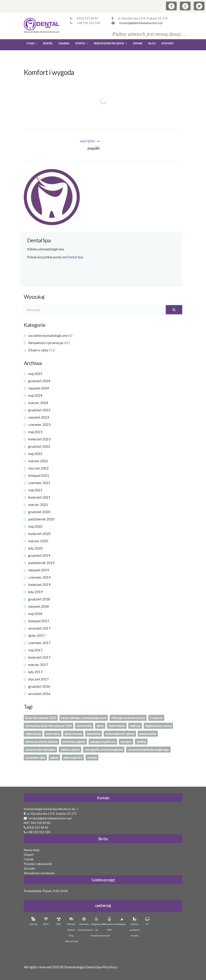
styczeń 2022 (38, 468)
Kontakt (168, 43)
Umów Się (103, 906)
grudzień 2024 (39, 381)
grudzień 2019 (39, 555)
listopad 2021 (39, 475)
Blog (152, 43)
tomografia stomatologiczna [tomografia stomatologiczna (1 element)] (104, 750)
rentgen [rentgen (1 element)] (126, 742)
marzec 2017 (38, 664)
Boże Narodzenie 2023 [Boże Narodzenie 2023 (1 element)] (41, 718)
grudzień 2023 (39, 410)
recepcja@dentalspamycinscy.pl (141, 23)
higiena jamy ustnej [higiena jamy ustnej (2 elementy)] (158, 726)
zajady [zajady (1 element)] (54, 757)
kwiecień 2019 (39, 584)
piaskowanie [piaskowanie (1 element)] (148, 734)
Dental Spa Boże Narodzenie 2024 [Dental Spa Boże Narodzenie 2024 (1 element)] (49, 726)
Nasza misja (32, 850)
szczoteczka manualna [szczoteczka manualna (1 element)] (40, 750)
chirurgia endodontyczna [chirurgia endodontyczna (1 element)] (128, 718)
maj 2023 (35, 432)
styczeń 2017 (38, 679)
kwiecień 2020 (39, 534)
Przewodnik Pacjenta (110, 43)
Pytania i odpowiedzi (38, 864)
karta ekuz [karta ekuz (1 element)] (53, 734)
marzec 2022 (38, 461)
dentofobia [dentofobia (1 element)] (84, 726)
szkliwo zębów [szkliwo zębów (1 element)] (70, 750)
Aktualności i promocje (46, 343)
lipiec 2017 (37, 635)
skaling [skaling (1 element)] (141, 742)
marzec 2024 (38, 403)
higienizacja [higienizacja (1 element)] (33, 734)
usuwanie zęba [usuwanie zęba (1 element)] (35, 757)
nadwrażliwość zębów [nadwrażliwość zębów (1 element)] (120, 734)
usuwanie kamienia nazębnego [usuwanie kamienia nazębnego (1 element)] (148, 750)
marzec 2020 (38, 541)
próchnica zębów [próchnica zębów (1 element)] (74, 742)
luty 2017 (35, 672)
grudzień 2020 (39, 512)
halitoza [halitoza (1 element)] (135, 726)
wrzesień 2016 (39, 694)
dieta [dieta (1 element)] (100, 726)
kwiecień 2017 (39, 657)
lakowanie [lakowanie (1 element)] (94, 734)
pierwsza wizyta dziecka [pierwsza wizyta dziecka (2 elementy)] (41, 742)
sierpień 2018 (39, 606)
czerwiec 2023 (39, 424)
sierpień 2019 (39, 570)
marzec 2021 (38, 504)
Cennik (138, 43)
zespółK (93, 148)
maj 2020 (35, 526)
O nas (32, 43)
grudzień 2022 (39, 446)
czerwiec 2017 (39, 643)
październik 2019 (41, 563)
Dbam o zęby (38, 350)
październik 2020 (41, 519)
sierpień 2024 (39, 388)
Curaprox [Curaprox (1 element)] (156, 718)
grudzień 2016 (39, 686)
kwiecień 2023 (39, 439)
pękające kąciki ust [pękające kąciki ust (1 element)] (103, 742)
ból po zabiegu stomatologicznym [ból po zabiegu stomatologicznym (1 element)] (84, 718)
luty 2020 (35, 548)
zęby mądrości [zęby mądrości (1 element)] (73, 757)
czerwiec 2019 (39, 577)
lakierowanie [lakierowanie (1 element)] (73, 734)
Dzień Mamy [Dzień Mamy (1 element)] (117, 726)
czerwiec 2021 (39, 483)
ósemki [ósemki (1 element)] (92, 757)
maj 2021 (35, 490)
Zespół (48, 43)
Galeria (64, 43)
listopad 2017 (39, 621)
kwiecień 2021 (39, 497)
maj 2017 (35, 650)
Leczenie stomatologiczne (48, 335)
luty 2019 (35, 592)
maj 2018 (35, 614)
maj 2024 (35, 395)
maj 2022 (35, 454)
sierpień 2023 (39, 417)
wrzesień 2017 (39, 628)
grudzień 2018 (39, 599)
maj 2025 (35, 374)
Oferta (81, 43)
